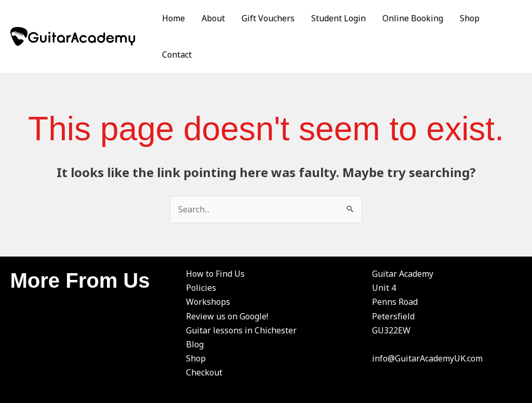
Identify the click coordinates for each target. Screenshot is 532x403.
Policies (201, 288)
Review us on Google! (227, 316)
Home (174, 18)
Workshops (208, 302)
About (213, 18)
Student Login (338, 18)
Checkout (204, 372)
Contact (177, 55)
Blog (195, 344)
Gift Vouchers (268, 18)
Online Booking (413, 18)
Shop (470, 18)
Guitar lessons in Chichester (241, 330)
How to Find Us (215, 274)
